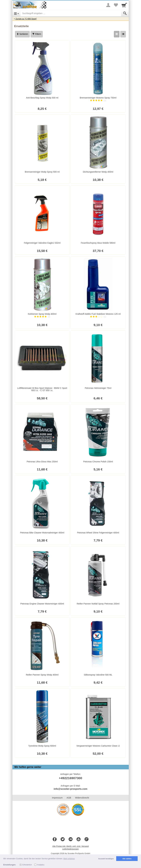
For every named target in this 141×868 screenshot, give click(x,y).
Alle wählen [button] (127, 859)
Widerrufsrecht (82, 798)
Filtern (37, 34)
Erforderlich (27, 865)
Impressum (57, 798)
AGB (69, 798)
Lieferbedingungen (71, 849)
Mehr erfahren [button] (69, 859)
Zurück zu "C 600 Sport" (26, 19)
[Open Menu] (16, 13)
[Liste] (123, 34)
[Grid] (117, 34)
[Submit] (125, 13)
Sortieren (22, 34)
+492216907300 (70, 778)
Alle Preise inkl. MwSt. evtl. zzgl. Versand (71, 846)
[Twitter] (63, 839)
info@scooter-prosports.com (70, 789)
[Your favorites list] (116, 5)
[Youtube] (79, 839)
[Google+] (86, 839)
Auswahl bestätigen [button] (106, 859)
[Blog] (71, 839)
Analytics (41, 865)
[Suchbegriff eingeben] (71, 13)
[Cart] (124, 5)
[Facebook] (55, 839)
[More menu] (108, 5)
